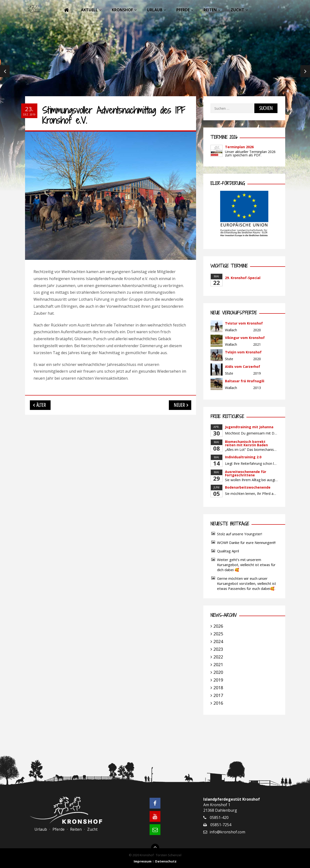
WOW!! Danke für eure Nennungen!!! (246, 542)
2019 (218, 680)
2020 (218, 672)
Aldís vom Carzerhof (243, 367)
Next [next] (305, 72)
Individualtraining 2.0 (243, 457)
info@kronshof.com (227, 832)
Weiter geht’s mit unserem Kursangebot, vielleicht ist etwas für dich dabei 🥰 (246, 565)
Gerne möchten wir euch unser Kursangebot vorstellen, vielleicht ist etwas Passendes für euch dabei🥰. (247, 583)
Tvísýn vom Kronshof (243, 352)
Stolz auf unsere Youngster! (240, 534)
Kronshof (122, 10)
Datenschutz (166, 861)
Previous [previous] (5, 72)
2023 (218, 649)
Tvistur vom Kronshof (244, 323)
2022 (218, 657)
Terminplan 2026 (239, 147)
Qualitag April (228, 551)
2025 (218, 634)
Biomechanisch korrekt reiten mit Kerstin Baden (246, 443)
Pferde (183, 10)
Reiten (210, 10)
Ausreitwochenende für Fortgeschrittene (246, 473)
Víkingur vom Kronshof (245, 338)
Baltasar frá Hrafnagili (245, 381)
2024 (218, 641)
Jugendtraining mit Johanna (249, 427)
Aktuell (89, 10)
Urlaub (155, 10)
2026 (218, 626)
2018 (218, 688)
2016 (218, 703)
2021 (218, 664)
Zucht (237, 10)
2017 (218, 695)
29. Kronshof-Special (243, 278)
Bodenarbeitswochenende (248, 487)
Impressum (143, 861)
